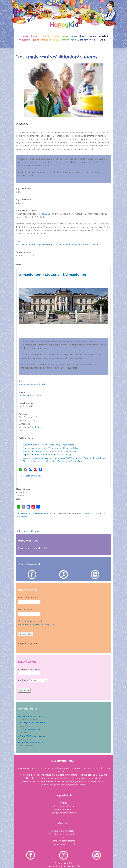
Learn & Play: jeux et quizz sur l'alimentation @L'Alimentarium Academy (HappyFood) (64, 458)
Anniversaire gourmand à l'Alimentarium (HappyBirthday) (51, 448)
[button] (23, 90)
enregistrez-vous (43, 513)
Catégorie (24, 680)
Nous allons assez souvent (31, 742)
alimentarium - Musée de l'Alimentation (52, 275)
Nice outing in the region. (31, 716)
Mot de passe (26, 609)
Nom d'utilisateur (28, 598)
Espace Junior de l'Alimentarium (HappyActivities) (47, 455)
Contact (64, 838)
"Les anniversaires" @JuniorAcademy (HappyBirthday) (49, 445)
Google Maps (36, 427)
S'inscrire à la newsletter (64, 831)
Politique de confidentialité (64, 813)
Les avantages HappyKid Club (33, 548)
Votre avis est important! (63, 841)
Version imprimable (31, 476)
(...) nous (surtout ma (29, 729)
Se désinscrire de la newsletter (64, 834)
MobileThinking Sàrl (71, 866)
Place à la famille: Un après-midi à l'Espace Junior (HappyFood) (53, 461)
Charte (64, 803)
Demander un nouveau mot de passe (36, 624)
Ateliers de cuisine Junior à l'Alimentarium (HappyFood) (50, 451)
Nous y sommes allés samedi (32, 736)
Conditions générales (64, 806)
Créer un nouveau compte (31, 621)
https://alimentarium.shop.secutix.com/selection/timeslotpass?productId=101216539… (58, 245)
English (87, 513)
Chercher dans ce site (29, 670)
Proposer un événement (64, 844)
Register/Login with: (29, 643)
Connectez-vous (24, 513)
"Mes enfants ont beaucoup (32, 723)
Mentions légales (64, 809)
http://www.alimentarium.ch (32, 384)
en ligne (46, 214)
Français (24, 531)
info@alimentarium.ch (30, 395)
